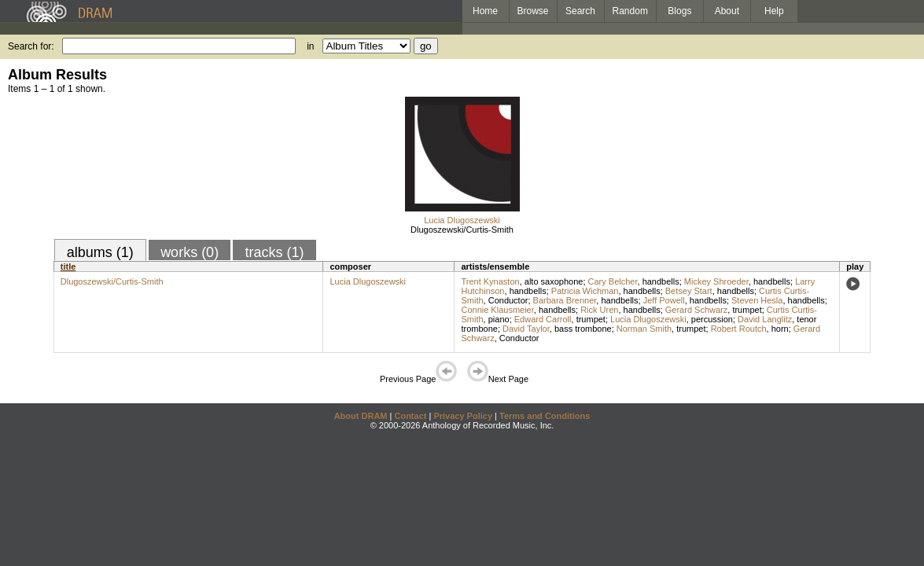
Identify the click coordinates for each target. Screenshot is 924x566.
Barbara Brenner (565, 300)
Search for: (31, 46)
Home (485, 11)
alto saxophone (554, 281)
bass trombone (583, 329)
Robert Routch (739, 329)
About (727, 11)
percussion (712, 319)
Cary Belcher (613, 281)
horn (780, 329)
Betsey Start (689, 291)
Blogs (679, 11)
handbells (661, 281)
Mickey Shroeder (716, 281)
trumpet (747, 310)
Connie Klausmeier (497, 310)
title (68, 266)
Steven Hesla (757, 300)
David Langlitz (765, 319)
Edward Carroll (543, 319)
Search (580, 11)
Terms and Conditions (545, 416)
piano (499, 319)
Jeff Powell (664, 300)
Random (630, 11)
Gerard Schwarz (696, 310)
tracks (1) (274, 252)
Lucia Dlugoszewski (462, 220)
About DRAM (361, 416)
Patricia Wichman (585, 291)
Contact (410, 416)
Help (774, 11)
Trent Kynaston (490, 281)
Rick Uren (599, 310)
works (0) (190, 252)
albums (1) (100, 252)
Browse (533, 11)
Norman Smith (644, 329)
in (310, 46)
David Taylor (526, 329)
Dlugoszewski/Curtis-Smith (462, 230)
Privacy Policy (463, 416)
